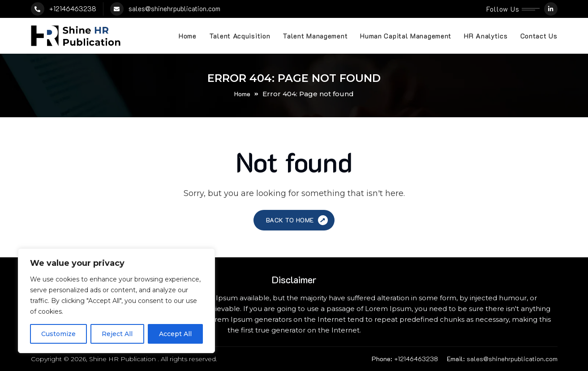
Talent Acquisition (240, 36)
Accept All (175, 334)
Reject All (117, 334)
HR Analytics (486, 36)
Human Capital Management (406, 36)
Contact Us (539, 36)
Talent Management (315, 36)
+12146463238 (73, 9)
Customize (58, 334)
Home (188, 36)
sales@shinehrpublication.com (174, 9)
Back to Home (298, 220)
